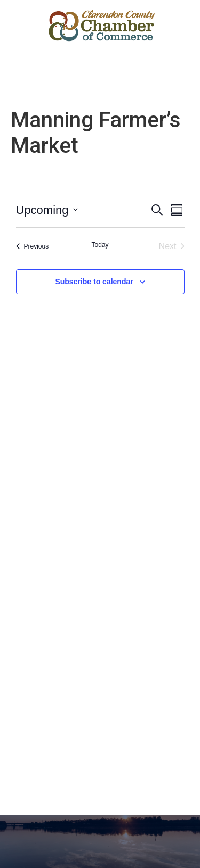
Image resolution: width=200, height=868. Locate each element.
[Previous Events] (33, 246)
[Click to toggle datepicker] (47, 210)
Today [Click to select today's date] (100, 245)
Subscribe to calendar (94, 282)
